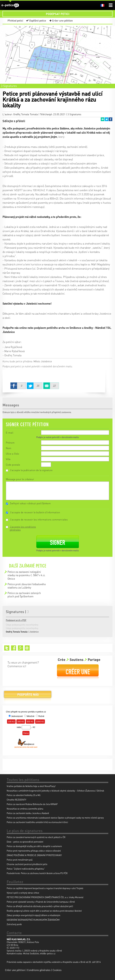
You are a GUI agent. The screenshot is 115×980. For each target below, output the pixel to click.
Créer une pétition (62, 21)
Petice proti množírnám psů (20, 860)
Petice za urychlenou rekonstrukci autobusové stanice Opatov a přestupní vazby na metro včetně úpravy (55, 818)
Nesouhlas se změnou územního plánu (25, 809)
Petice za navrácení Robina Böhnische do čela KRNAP (32, 804)
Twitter (106, 119)
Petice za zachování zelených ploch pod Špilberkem (24, 595)
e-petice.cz (10, 6)
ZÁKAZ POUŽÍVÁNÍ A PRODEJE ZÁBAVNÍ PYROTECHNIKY (34, 855)
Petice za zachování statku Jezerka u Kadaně (28, 813)
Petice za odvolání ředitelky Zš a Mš (24, 795)
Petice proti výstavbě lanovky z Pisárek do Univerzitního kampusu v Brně (41, 902)
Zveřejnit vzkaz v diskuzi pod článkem (30, 503)
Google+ (21, 648)
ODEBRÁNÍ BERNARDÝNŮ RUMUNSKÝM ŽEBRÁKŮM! (33, 920)
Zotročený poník (14, 924)
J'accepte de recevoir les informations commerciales (39, 519)
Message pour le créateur (20, 479)
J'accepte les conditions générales (23, 528)
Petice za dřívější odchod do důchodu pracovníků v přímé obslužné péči (40, 906)
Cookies (57, 970)
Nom (9, 448)
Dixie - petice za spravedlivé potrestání (25, 842)
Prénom (10, 443)
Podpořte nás (28, 696)
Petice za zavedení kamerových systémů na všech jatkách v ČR (36, 837)
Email (102, 119)
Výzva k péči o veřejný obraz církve (23, 893)
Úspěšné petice (38, 21)
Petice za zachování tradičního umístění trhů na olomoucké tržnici (37, 822)
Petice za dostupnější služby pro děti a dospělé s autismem (34, 846)
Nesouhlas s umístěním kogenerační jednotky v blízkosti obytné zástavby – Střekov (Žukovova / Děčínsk (55, 791)
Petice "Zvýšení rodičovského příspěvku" (26, 869)
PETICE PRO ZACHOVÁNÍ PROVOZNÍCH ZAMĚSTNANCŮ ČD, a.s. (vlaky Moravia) (45, 897)
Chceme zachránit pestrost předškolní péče (27, 864)
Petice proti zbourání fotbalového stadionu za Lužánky (27, 586)
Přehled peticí (15, 21)
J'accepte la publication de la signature (31, 470)
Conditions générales (39, 970)
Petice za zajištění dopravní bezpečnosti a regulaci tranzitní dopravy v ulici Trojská (45, 888)
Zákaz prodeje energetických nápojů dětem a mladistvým (33, 915)
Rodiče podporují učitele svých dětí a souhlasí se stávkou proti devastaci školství (44, 911)
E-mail (10, 433)
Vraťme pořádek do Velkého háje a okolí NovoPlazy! (31, 786)
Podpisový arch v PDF (16, 620)
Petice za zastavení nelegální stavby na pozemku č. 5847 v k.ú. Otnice (26, 575)
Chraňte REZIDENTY (16, 800)
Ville (8, 459)
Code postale (13, 465)
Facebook (110, 119)
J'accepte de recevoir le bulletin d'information (35, 512)
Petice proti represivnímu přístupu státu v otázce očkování (34, 851)
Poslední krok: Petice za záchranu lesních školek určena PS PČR (37, 873)
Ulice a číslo (12, 454)
